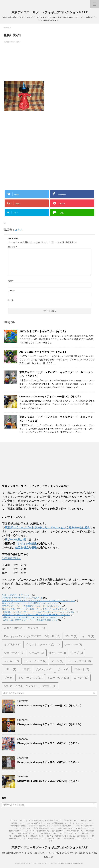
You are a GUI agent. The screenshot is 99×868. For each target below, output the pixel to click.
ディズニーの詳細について (39, 826)
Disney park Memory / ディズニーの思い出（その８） (49, 762)
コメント (12, 247)
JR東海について (87, 821)
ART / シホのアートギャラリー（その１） (43, 352)
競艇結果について (21, 836)
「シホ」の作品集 (26, 544)
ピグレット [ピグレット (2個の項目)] (44, 669)
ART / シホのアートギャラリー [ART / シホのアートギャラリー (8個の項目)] (25, 628)
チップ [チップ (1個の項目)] (77, 653)
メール (11, 291)
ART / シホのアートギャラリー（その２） (43, 331)
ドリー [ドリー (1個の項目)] (10, 669)
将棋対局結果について (75, 831)
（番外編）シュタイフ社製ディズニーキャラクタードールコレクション (36, 615)
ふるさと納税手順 (34, 823)
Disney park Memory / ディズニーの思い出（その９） (49, 743)
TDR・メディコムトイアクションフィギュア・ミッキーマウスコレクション (38, 601)
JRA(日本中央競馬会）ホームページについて (45, 821)
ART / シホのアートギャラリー (17, 595)
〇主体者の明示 (11, 558)
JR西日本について (17, 823)
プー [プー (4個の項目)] (9, 678)
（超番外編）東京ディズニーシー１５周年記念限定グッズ (30, 620)
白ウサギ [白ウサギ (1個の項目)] (81, 678)
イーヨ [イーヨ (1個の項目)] (88, 636)
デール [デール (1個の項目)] (57, 661)
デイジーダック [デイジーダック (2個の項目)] (35, 661)
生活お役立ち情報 (26, 548)
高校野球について (54, 838)
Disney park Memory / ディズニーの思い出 (22, 598)
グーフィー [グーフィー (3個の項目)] (73, 644)
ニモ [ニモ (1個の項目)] (26, 669)
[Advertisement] (49, 62)
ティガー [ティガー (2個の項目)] (11, 661)
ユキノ (19, 230)
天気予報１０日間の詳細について (37, 831)
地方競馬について (82, 828)
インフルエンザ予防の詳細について (56, 823)
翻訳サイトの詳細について (56, 836)
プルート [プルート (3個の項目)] (82, 669)
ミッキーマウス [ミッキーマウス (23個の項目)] (30, 678)
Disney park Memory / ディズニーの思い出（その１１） (50, 705)
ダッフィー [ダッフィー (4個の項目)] (57, 653)
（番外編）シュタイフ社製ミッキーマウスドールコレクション (32, 617)
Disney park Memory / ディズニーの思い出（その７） (51, 396)
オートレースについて (81, 823)
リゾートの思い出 (15, 539)
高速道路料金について (72, 838)
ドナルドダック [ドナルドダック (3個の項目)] (79, 661)
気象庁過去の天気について (27, 833)
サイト (11, 300)
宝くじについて (58, 831)
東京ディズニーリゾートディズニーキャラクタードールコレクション (35, 609)
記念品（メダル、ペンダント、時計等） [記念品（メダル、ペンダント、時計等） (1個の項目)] (30, 686)
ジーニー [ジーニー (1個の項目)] (36, 653)
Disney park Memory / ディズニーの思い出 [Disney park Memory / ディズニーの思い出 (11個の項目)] (32, 636)
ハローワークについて (22, 828)
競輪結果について (37, 836)
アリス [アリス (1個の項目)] (71, 636)
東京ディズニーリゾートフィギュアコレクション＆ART (49, 12)
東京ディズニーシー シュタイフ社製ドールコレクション (30, 603)
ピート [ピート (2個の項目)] (63, 669)
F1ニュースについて (18, 821)
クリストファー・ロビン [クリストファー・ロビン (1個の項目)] (43, 644)
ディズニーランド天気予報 (61, 826)
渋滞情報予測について (48, 833)
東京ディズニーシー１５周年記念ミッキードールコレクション (32, 606)
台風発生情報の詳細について (44, 828)
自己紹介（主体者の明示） (79, 836)
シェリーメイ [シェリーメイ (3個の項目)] (14, 653)
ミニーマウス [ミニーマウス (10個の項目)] (58, 678)
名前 (10, 281)
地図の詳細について (65, 828)
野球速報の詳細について (35, 838)
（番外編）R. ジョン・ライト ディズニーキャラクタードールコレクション (39, 612)
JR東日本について (71, 821)
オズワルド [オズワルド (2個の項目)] (13, 644)
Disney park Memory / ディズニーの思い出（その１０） (50, 724)
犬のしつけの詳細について (69, 833)
